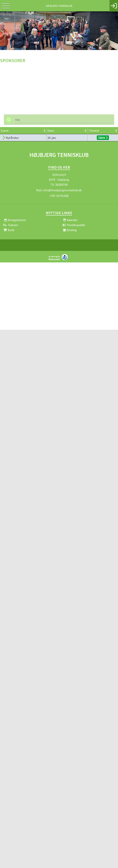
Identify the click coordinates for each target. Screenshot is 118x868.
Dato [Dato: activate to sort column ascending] (51, 131)
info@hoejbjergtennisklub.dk (62, 190)
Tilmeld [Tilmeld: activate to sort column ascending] (94, 131)
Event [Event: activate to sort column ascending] (5, 131)
